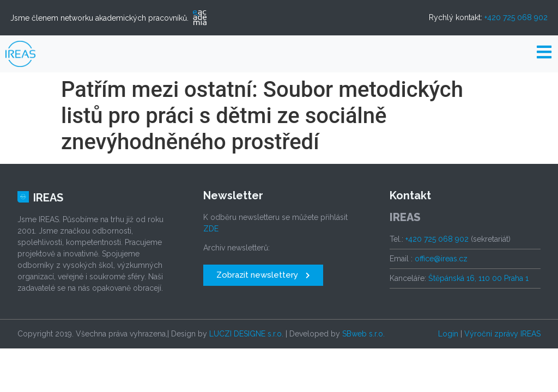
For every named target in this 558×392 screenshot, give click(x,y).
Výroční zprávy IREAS (502, 334)
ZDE (211, 229)
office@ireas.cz (441, 259)
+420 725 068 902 (516, 17)
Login (448, 334)
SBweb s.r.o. (363, 334)
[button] (263, 275)
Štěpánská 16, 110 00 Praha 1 (478, 278)
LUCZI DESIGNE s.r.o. (246, 334)
